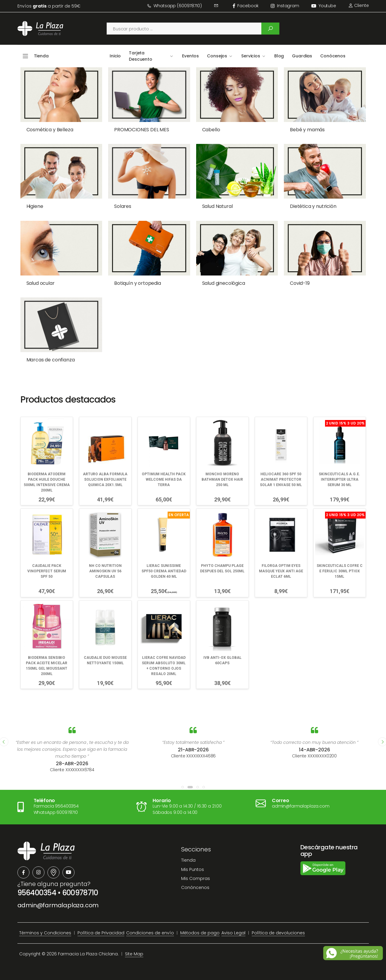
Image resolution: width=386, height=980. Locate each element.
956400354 (37, 893)
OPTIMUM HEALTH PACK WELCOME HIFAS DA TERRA (164, 479)
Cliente (359, 5)
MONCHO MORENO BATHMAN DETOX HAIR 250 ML (222, 479)
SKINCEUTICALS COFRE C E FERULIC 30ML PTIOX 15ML (340, 571)
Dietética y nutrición (313, 206)
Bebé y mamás (307, 130)
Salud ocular (41, 283)
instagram (285, 6)
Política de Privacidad (101, 933)
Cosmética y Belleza (50, 130)
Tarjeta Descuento (141, 56)
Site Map (134, 954)
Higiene (35, 206)
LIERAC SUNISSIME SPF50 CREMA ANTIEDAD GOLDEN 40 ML (164, 571)
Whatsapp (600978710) (174, 6)
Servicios (251, 56)
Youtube (324, 6)
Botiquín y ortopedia (138, 283)
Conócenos (333, 56)
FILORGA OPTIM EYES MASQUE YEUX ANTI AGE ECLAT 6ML (281, 571)
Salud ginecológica (224, 283)
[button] (183, 787)
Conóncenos (195, 887)
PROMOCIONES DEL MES (142, 130)
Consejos (217, 56)
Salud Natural (217, 206)
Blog (279, 56)
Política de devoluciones (278, 933)
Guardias (302, 56)
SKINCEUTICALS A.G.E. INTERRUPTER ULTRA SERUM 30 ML (339, 479)
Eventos (190, 56)
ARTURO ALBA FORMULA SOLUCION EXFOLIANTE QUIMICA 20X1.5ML (105, 479)
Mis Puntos (193, 869)
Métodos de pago (200, 933)
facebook (246, 6)
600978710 (80, 893)
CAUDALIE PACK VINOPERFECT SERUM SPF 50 (47, 571)
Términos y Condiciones (45, 933)
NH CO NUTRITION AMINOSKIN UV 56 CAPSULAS (105, 571)
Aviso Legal (233, 933)
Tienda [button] (41, 56)
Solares (123, 206)
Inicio (115, 56)
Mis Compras (196, 878)
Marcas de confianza (51, 360)
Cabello (211, 130)
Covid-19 (300, 283)
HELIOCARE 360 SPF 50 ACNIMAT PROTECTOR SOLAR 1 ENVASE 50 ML (281, 479)
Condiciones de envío (150, 933)
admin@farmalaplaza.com (58, 905)
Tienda (188, 860)
